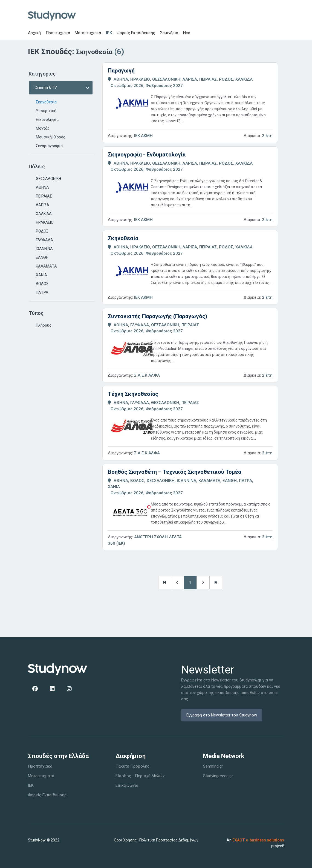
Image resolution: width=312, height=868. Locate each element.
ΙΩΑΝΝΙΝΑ (44, 249)
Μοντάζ (43, 128)
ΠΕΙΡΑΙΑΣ (44, 196)
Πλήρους (44, 325)
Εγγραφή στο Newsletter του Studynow (222, 715)
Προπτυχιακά (58, 33)
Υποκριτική (46, 111)
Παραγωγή (121, 71)
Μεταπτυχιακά (88, 33)
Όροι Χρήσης (125, 840)
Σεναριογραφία (49, 146)
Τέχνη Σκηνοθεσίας (133, 394)
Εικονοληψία (47, 120)
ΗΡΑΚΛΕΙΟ (45, 222)
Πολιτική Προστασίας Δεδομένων (169, 840)
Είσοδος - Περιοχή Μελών (140, 776)
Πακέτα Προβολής (132, 766)
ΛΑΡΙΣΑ (43, 205)
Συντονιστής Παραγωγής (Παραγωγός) (158, 316)
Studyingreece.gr (218, 776)
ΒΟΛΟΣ (42, 284)
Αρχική (34, 33)
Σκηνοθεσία (46, 102)
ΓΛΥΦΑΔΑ (44, 240)
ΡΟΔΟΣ (42, 231)
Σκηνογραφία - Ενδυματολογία (147, 155)
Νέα (187, 33)
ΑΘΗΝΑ (42, 187)
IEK (109, 33)
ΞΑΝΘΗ (42, 257)
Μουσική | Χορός (51, 137)
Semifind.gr (213, 766)
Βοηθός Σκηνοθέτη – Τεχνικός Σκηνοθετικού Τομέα (174, 472)
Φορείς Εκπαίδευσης (136, 33)
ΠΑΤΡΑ (42, 292)
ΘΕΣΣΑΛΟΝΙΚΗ (48, 179)
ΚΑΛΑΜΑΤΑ (46, 266)
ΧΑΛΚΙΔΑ (44, 214)
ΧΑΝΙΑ (41, 275)
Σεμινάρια (169, 33)
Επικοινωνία (127, 785)
